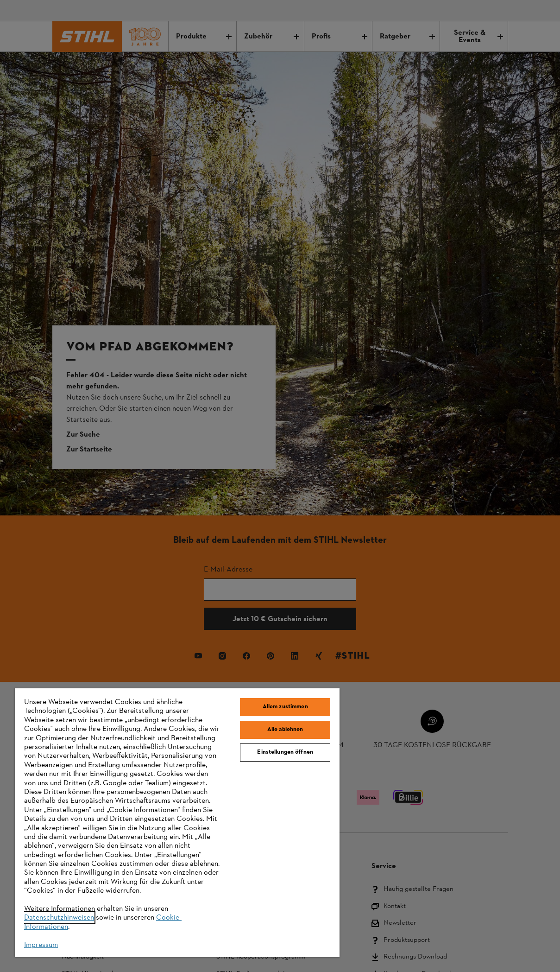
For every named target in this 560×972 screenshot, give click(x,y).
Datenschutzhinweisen (59, 918)
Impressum (41, 945)
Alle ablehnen (285, 730)
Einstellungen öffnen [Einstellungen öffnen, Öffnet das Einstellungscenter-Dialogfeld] (285, 752)
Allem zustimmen (285, 707)
